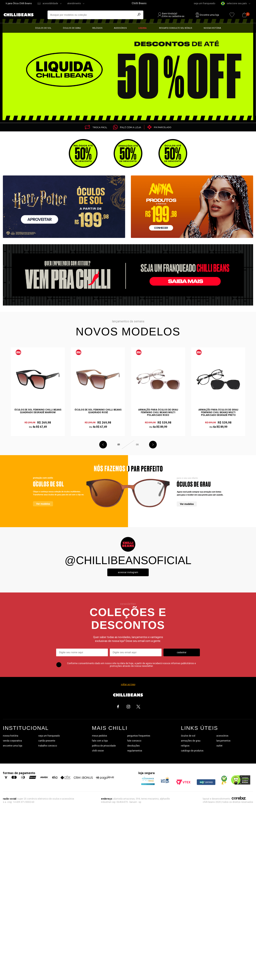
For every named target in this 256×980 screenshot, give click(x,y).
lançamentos (223, 741)
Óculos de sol (43, 28)
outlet (219, 746)
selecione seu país (234, 3)
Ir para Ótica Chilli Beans (19, 3)
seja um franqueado (204, 3)
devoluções (133, 746)
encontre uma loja (13, 746)
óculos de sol (188, 736)
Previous (103, 445)
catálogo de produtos (192, 751)
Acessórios (120, 28)
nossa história (11, 736)
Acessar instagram (128, 572)
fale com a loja (100, 741)
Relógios (97, 28)
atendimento (74, 3)
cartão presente (47, 741)
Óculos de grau (72, 28)
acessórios (222, 736)
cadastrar (182, 652)
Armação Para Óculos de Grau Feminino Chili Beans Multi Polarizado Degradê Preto (218, 412)
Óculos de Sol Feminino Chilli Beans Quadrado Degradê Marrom (38, 411)
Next (153, 445)
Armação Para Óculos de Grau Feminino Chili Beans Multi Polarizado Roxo (158, 412)
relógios (185, 746)
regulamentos (135, 751)
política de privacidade (104, 746)
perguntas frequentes (139, 736)
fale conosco (134, 741)
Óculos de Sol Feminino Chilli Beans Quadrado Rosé (98, 411)
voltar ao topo (128, 684)
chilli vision (98, 751)
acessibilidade (50, 3)
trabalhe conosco (48, 746)
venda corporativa (12, 741)
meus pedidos (100, 736)
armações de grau (191, 741)
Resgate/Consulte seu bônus (176, 28)
